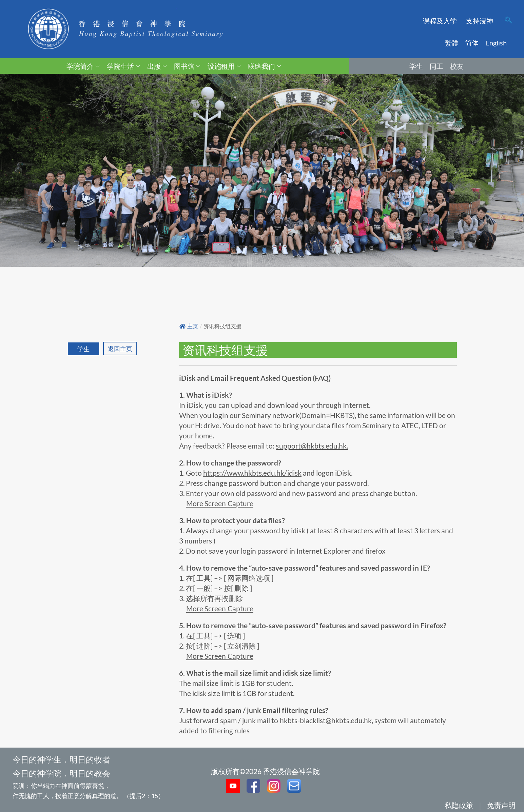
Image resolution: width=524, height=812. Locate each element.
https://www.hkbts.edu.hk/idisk (252, 473)
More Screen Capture (220, 503)
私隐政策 (459, 805)
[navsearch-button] (508, 21)
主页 (189, 326)
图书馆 (187, 66)
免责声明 (501, 805)
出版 (157, 66)
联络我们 (264, 66)
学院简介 (83, 66)
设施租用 (224, 66)
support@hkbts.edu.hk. (312, 446)
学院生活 (123, 66)
